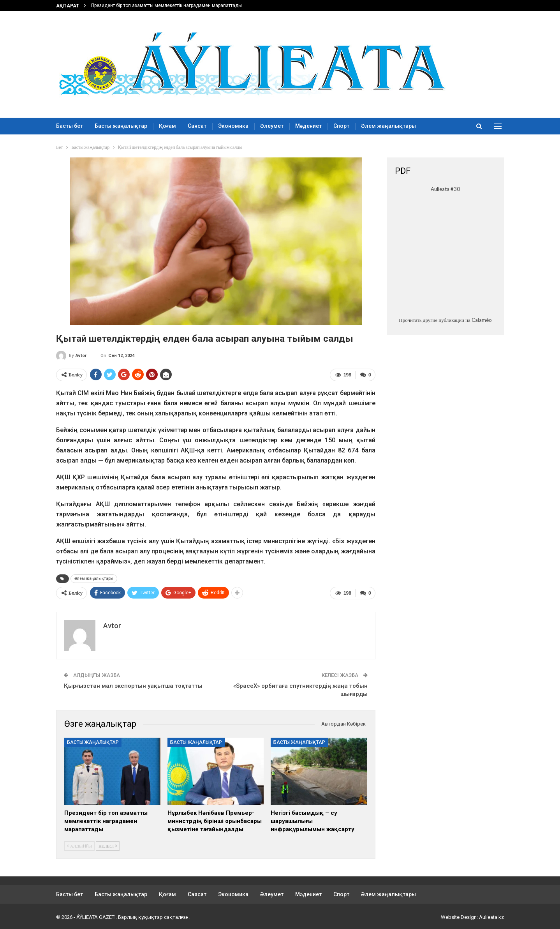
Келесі (108, 845)
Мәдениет (308, 126)
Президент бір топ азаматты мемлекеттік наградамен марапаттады (166, 5)
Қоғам (167, 126)
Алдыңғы (79, 845)
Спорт (341, 126)
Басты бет (70, 126)
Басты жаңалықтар (121, 126)
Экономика (233, 126)
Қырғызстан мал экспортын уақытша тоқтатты (133, 685)
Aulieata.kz (491, 917)
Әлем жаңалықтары (388, 126)
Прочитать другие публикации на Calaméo (445, 320)
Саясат (197, 126)
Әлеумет (272, 126)
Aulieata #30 (445, 189)
